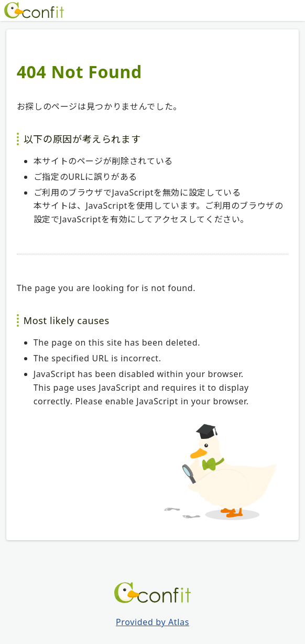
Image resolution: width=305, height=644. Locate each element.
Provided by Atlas (152, 622)
